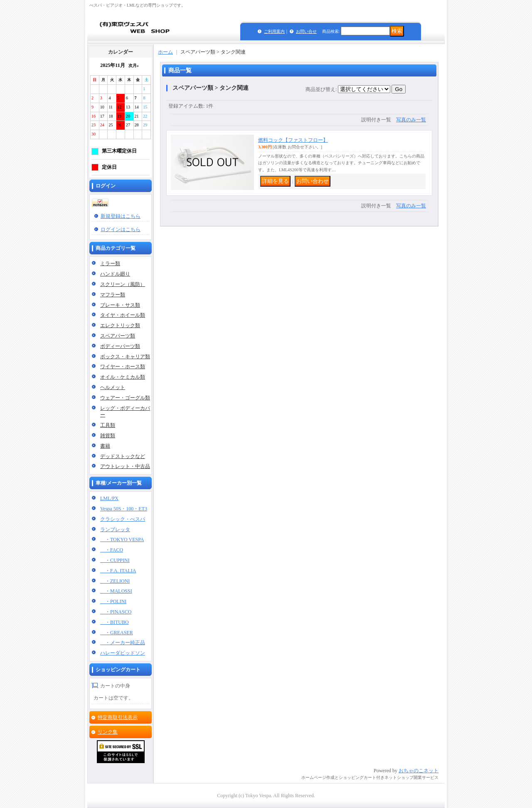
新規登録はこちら (121, 216)
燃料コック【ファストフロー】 (293, 140)
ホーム (165, 52)
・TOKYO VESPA (122, 539)
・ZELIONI (115, 581)
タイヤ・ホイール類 (123, 315)
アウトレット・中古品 (125, 466)
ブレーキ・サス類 (120, 305)
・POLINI (113, 601)
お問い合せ (306, 31)
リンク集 (108, 732)
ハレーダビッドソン (123, 653)
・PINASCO (116, 612)
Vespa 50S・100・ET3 (124, 509)
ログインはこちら (121, 229)
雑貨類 (108, 436)
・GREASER (117, 633)
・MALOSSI (116, 591)
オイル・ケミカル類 (123, 377)
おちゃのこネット (419, 771)
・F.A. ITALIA (118, 571)
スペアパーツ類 (118, 336)
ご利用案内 (274, 31)
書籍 (105, 446)
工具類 (108, 425)
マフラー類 (113, 295)
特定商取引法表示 (118, 717)
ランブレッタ (115, 530)
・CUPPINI (115, 560)
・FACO (112, 550)
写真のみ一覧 (411, 120)
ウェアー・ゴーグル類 (125, 398)
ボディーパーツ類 (120, 346)
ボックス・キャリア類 (125, 357)
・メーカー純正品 (123, 643)
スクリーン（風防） (123, 284)
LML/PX (109, 498)
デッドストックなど (123, 456)
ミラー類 (110, 264)
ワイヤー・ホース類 (123, 367)
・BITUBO (115, 622)
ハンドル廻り (115, 274)
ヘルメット (113, 387)
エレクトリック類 (120, 325)
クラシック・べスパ (123, 519)
